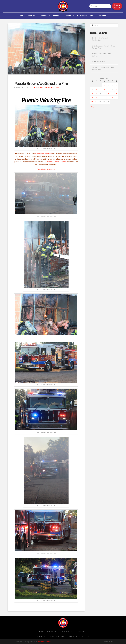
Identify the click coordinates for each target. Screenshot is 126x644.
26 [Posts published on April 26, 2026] (92, 102)
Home (48, 87)
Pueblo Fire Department (44, 154)
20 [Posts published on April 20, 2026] (96, 97)
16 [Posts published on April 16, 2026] (108, 93)
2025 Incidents (39, 87)
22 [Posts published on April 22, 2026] (104, 97)
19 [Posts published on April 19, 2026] (92, 97)
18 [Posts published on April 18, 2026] (116, 93)
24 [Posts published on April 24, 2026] (112, 97)
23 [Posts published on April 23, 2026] (108, 97)
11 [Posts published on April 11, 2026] (116, 89)
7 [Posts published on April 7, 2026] (100, 89)
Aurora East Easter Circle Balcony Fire (102, 55)
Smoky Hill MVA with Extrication (100, 39)
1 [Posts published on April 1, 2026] (104, 85)
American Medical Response (57, 162)
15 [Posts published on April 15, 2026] (104, 93)
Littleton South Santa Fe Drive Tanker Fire (103, 47)
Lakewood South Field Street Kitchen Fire (103, 68)
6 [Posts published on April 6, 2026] (96, 89)
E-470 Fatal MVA (99, 62)
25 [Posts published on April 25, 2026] (116, 97)
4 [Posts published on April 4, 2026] (116, 85)
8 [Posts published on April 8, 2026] (104, 89)
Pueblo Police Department (46, 169)
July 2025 (55, 87)
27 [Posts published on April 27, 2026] (96, 102)
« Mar (92, 107)
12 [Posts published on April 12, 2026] (92, 93)
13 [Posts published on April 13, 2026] (96, 93)
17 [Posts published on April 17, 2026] (112, 93)
